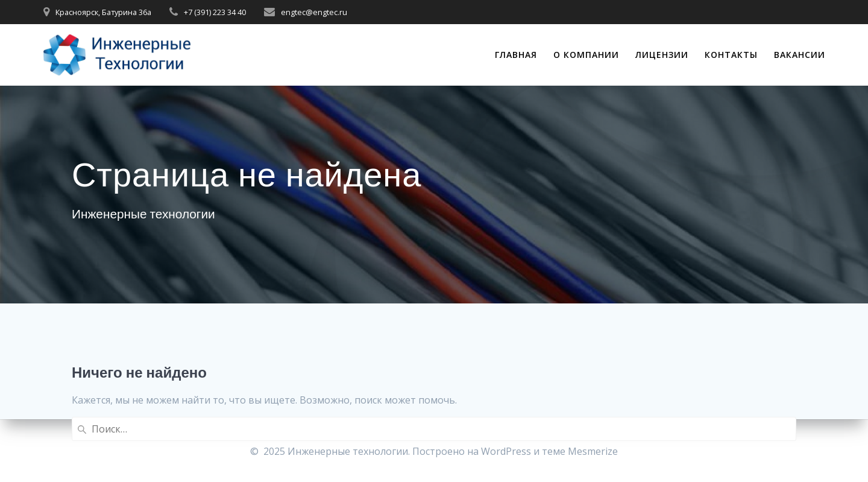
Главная (516, 55)
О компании (586, 55)
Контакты (731, 55)
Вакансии (800, 55)
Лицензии (662, 55)
